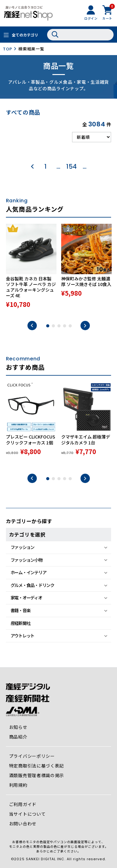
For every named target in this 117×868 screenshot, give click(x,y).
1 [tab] (48, 326)
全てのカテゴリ (25, 35)
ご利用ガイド (23, 804)
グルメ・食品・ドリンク (32, 585)
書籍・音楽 (21, 610)
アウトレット (22, 636)
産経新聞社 (21, 623)
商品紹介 (18, 737)
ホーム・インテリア (29, 572)
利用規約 (18, 785)
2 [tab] (53, 326)
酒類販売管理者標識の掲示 (37, 775)
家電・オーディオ (26, 598)
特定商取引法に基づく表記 (37, 766)
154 (72, 167)
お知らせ (18, 727)
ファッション (22, 547)
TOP (7, 49)
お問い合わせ (23, 823)
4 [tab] (65, 326)
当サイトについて (27, 814)
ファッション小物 (27, 560)
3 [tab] (59, 326)
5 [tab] (70, 326)
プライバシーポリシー (32, 756)
